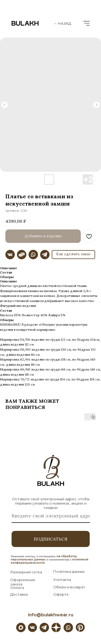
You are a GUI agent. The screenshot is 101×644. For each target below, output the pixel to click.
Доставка (19, 594)
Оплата (17, 588)
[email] (51, 516)
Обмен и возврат (69, 587)
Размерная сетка (26, 572)
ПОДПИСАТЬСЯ (50, 539)
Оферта (61, 594)
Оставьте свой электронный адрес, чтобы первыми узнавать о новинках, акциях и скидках (51, 503)
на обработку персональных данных (44, 558)
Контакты (62, 580)
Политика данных (69, 571)
